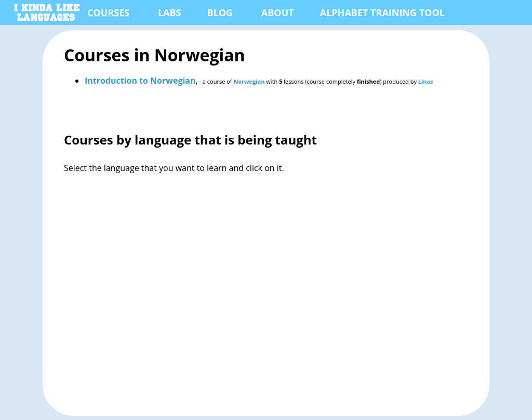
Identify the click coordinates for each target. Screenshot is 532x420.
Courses (108, 12)
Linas (426, 81)
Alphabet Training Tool (382, 12)
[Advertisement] (266, 303)
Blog (220, 12)
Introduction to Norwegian (140, 81)
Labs (170, 12)
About (278, 12)
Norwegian (249, 81)
